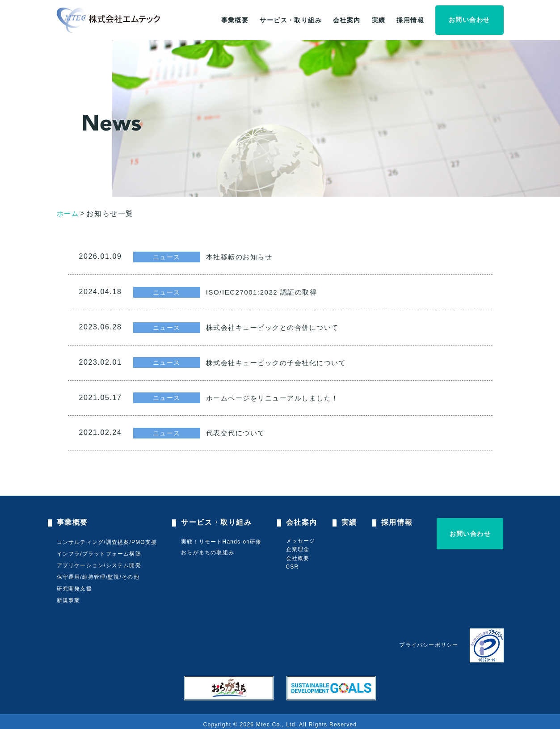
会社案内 (347, 20)
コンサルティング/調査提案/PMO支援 (107, 537)
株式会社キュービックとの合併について (282, 325)
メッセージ (302, 535)
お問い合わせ (469, 20)
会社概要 (299, 553)
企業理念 (299, 544)
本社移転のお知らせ (247, 257)
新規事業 (69, 595)
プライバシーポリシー (429, 640)
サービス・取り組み (291, 20)
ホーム (69, 213)
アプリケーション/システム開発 (99, 560)
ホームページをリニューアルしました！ (282, 394)
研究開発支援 (74, 583)
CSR (294, 562)
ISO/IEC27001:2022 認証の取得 (270, 291)
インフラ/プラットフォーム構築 (99, 548)
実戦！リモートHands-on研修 (222, 537)
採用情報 (410, 20)
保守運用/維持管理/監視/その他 (98, 572)
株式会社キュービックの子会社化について (286, 360)
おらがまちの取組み (208, 548)
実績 (379, 20)
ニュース (167, 256)
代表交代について (243, 429)
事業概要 (235, 20)
